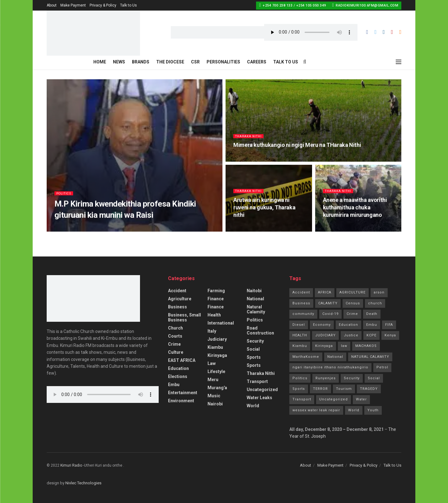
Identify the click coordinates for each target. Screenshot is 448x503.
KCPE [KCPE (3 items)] (371, 335)
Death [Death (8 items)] (372, 314)
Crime (174, 344)
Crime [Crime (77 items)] (352, 314)
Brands (141, 62)
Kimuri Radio (71, 465)
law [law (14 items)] (344, 346)
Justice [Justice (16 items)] (351, 335)
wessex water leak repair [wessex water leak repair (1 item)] (316, 410)
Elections (178, 376)
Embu (174, 385)
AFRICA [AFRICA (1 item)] (325, 292)
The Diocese (170, 62)
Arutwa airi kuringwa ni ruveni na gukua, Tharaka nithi (264, 210)
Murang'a (217, 388)
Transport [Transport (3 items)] (302, 399)
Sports (254, 357)
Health (214, 315)
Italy (212, 331)
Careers (257, 62)
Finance (216, 299)
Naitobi (254, 291)
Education (178, 368)
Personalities (223, 62)
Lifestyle (216, 371)
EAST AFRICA (182, 360)
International (221, 323)
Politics (65, 196)
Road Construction (260, 330)
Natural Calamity (256, 309)
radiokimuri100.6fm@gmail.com (365, 5)
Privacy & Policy (103, 5)
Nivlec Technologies (83, 483)
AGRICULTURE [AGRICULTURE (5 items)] (352, 292)
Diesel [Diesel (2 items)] (299, 325)
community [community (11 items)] (303, 314)
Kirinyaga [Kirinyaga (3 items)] (324, 346)
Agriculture (180, 299)
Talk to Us (128, 5)
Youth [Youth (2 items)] (373, 410)
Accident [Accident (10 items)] (301, 292)
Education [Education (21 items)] (348, 325)
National (255, 299)
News (119, 62)
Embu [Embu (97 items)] (372, 325)
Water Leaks (259, 398)
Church (175, 328)
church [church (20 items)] (375, 303)
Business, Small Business (184, 317)
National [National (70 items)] (335, 357)
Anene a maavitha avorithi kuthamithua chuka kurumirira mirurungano (355, 210)
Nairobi (215, 404)
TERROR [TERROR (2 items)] (320, 389)
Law (212, 363)
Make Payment (73, 5)
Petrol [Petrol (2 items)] (382, 367)
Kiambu (215, 347)
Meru (213, 380)
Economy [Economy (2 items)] (322, 325)
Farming (216, 291)
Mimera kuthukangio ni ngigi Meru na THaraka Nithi (297, 148)
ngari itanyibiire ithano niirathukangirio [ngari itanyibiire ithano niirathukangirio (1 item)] (330, 367)
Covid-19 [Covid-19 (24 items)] (330, 314)
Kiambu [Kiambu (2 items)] (300, 346)
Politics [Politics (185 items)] (300, 378)
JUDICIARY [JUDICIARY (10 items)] (325, 335)
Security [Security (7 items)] (352, 378)
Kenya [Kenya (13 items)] (390, 335)
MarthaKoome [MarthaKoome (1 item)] (306, 357)
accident (177, 291)
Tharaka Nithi (250, 138)
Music (214, 396)
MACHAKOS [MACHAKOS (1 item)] (366, 346)
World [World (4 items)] (354, 410)
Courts (175, 336)
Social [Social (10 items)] (374, 378)
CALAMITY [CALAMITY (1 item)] (328, 303)
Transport (257, 381)
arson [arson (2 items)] (379, 292)
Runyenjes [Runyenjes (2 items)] (326, 378)
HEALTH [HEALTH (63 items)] (300, 335)
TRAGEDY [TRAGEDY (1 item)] (369, 389)
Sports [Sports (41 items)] (299, 389)
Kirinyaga (217, 355)
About (52, 5)
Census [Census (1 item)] (353, 303)
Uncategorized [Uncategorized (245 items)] (334, 399)
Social (253, 349)
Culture (176, 352)
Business (177, 307)
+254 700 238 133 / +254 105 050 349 (293, 5)
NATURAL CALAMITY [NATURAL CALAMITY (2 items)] (370, 357)
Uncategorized (262, 390)
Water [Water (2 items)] (361, 399)
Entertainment (183, 393)
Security (255, 341)
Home (100, 62)
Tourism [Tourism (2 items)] (344, 389)
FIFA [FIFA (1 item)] (389, 325)
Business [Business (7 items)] (301, 303)
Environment (181, 401)
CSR (195, 62)
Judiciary (217, 339)
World (253, 406)
